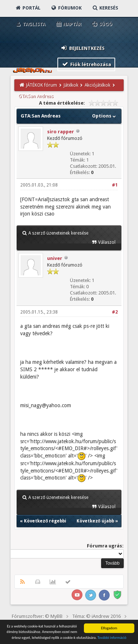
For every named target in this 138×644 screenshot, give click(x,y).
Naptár (68, 24)
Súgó (102, 24)
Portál (28, 8)
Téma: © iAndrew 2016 (96, 616)
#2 (115, 312)
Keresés (105, 8)
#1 (115, 185)
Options (105, 116)
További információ (112, 638)
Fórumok (66, 8)
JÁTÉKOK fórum (42, 85)
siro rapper (61, 132)
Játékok (71, 85)
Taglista (30, 24)
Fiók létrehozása (86, 64)
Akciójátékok (98, 85)
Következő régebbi (45, 521)
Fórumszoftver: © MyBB (37, 616)
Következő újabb (95, 521)
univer (55, 258)
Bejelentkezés (82, 48)
